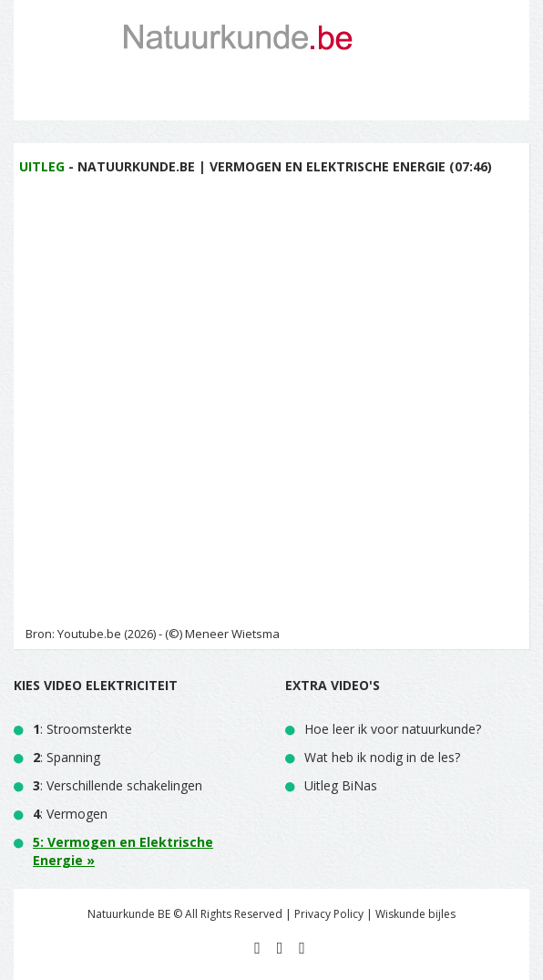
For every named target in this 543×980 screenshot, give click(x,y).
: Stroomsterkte (82, 729)
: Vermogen (70, 814)
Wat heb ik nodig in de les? (382, 757)
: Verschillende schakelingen (118, 785)
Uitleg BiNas (341, 785)
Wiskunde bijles (415, 914)
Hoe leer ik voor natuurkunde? (393, 729)
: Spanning (67, 757)
